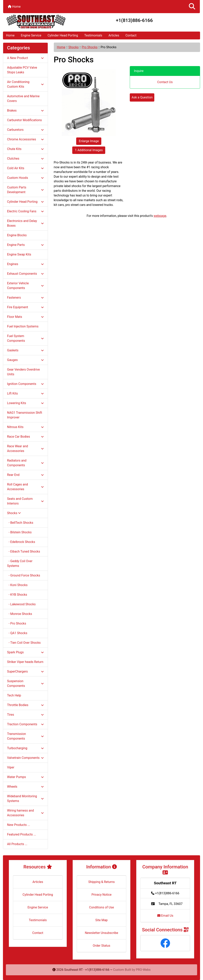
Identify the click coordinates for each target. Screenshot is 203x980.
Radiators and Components (25, 463)
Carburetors (25, 130)
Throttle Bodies (25, 705)
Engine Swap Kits (19, 254)
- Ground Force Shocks (24, 575)
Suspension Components (25, 683)
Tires (25, 715)
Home (14, 7)
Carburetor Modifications (24, 120)
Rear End (25, 475)
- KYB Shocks (17, 595)
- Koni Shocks (17, 585)
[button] (192, 7)
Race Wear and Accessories (25, 449)
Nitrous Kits (25, 427)
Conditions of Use (101, 907)
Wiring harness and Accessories (25, 813)
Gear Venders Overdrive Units (23, 372)
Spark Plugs (25, 652)
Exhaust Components (25, 274)
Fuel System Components (25, 338)
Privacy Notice (101, 895)
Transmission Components (25, 736)
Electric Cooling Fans (25, 211)
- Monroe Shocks (20, 614)
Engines (25, 264)
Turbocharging (25, 748)
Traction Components (25, 724)
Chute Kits (25, 149)
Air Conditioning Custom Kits (25, 84)
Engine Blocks (17, 235)
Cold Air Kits (25, 168)
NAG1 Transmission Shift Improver (25, 415)
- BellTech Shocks (20, 523)
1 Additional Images (89, 150)
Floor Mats (25, 317)
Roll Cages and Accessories (25, 487)
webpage (160, 216)
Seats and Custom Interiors (25, 501)
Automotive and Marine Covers (23, 99)
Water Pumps (25, 777)
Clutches (25, 159)
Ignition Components (25, 384)
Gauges (25, 360)
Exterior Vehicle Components (25, 286)
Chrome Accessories (25, 139)
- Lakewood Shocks (21, 604)
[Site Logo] (36, 21)
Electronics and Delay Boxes (25, 223)
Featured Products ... (22, 834)
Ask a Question (142, 97)
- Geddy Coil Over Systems (20, 563)
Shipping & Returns (102, 882)
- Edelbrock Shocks (21, 542)
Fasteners (25, 298)
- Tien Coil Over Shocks (24, 643)
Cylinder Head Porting (63, 35)
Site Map (102, 920)
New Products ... (19, 825)
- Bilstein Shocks (19, 532)
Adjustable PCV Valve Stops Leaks (22, 70)
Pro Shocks (90, 47)
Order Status (102, 946)
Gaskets (25, 350)
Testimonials (93, 35)
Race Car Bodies (25, 437)
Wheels (25, 787)
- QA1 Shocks (17, 633)
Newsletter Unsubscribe (101, 933)
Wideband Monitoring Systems (25, 799)
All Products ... (17, 844)
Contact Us (165, 82)
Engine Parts (25, 245)
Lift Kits (25, 393)
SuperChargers (25, 671)
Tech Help (14, 695)
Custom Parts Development (25, 190)
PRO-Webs (143, 970)
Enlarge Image (89, 141)
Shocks (73, 47)
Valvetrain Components (25, 758)
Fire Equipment (25, 307)
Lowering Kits (25, 403)
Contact (131, 35)
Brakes (25, 110)
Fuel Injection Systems (23, 326)
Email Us (165, 916)
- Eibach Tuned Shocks (24, 551)
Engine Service (31, 35)
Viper (11, 767)
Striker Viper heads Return (25, 662)
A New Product (25, 58)
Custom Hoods (25, 178)
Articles (114, 35)
